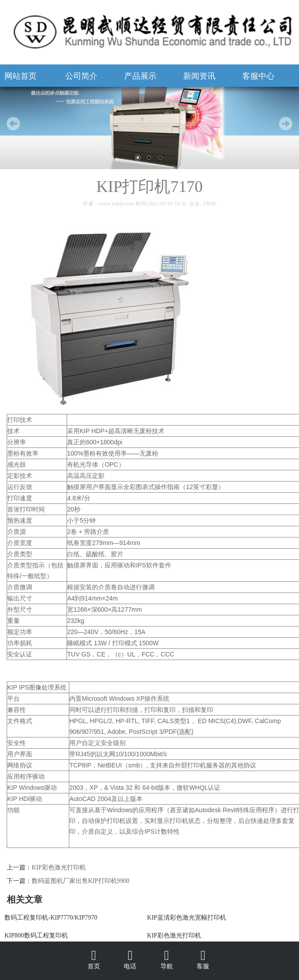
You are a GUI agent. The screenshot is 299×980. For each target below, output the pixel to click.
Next (286, 124)
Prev (13, 124)
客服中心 (258, 76)
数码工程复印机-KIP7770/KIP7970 (51, 918)
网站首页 (21, 76)
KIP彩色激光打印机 (59, 867)
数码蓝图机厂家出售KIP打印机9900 (81, 881)
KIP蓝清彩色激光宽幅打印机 (187, 918)
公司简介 (81, 76)
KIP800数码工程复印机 (36, 935)
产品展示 (140, 76)
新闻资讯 (199, 76)
